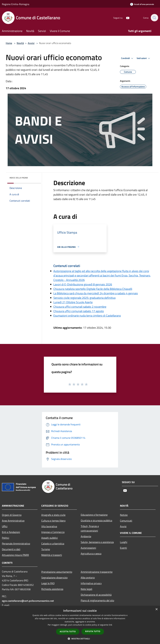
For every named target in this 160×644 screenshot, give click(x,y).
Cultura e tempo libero (53, 521)
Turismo (46, 549)
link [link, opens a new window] (111, 625)
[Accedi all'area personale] (142, 4)
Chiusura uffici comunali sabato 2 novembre (80, 307)
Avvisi (31, 43)
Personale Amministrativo (16, 544)
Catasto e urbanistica (53, 544)
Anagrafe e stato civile (53, 515)
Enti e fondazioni (11, 532)
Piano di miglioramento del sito (97, 600)
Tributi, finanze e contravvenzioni (90, 528)
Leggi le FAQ (48, 583)
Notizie (124, 515)
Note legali (87, 589)
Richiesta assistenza (52, 589)
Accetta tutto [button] (68, 632)
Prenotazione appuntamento (57, 572)
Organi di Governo (12, 515)
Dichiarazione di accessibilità (96, 595)
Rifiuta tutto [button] (93, 631)
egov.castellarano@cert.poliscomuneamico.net (28, 601)
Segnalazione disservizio (54, 578)
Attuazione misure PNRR (15, 555)
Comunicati (126, 521)
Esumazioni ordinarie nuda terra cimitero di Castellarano (87, 316)
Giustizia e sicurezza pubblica (96, 520)
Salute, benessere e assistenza (97, 542)
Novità (20, 43)
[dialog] (80, 625)
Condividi (128, 58)
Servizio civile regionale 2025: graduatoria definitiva (84, 298)
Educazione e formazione (94, 515)
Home (9, 43)
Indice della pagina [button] (19, 178)
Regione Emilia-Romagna (16, 4)
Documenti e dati (11, 549)
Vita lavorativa (49, 526)
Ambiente (86, 536)
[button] (80, 639)
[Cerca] (154, 18)
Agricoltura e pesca (91, 554)
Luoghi (124, 542)
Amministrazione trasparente (97, 572)
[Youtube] (126, 18)
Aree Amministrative (13, 521)
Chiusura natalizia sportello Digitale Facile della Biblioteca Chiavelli (93, 289)
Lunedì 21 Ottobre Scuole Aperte (73, 302)
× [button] (156, 609)
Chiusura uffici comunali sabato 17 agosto (79, 311)
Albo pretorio (88, 578)
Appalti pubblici (50, 538)
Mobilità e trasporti (52, 555)
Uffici (5, 526)
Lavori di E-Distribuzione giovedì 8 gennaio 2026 (83, 284)
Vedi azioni (144, 58)
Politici (6, 538)
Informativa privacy (91, 583)
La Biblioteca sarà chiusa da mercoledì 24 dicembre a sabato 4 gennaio (96, 293)
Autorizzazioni (88, 548)
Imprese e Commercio (53, 532)
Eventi (123, 548)
